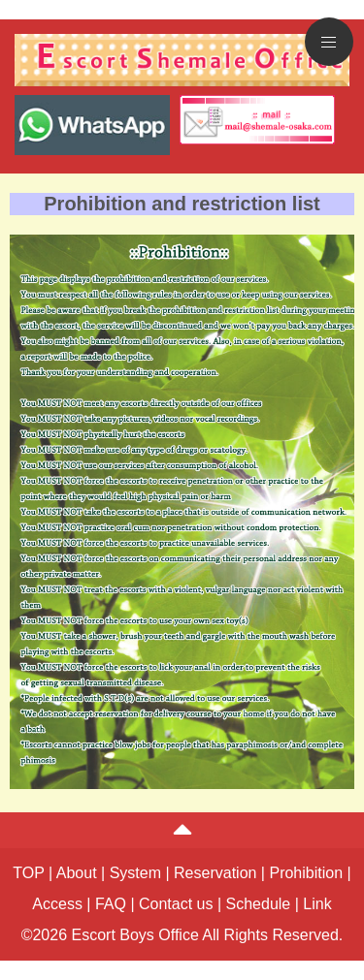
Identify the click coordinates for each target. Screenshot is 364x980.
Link (317, 904)
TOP (28, 873)
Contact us (176, 904)
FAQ (111, 904)
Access (57, 904)
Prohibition (306, 873)
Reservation (215, 873)
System (135, 873)
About (77, 873)
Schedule (259, 904)
